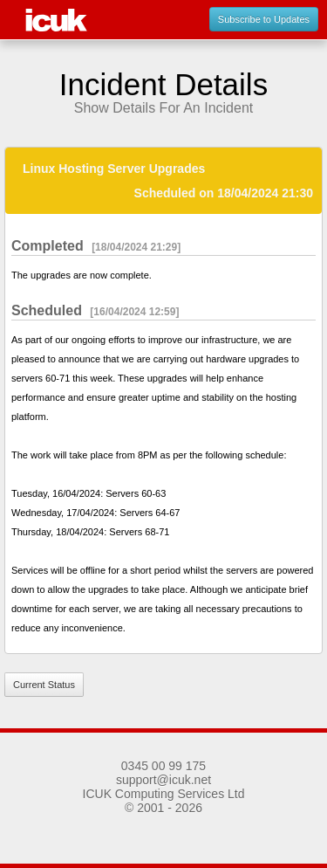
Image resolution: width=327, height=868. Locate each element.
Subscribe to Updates (264, 19)
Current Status (44, 685)
